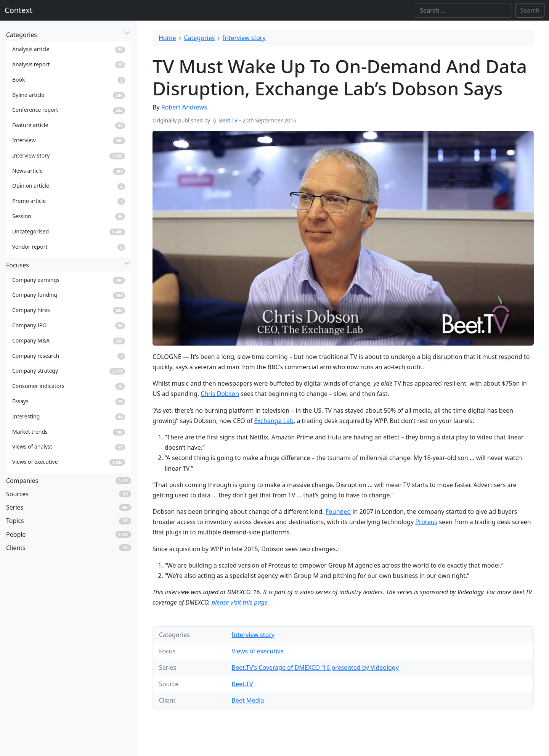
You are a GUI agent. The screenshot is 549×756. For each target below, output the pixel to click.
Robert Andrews (184, 107)
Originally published (178, 120)
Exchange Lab (274, 421)
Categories (200, 38)
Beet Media (248, 700)
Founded (338, 512)
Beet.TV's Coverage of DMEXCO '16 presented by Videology (315, 668)
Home (167, 38)
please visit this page (240, 602)
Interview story (244, 38)
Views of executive (258, 651)
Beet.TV (228, 120)
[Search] (463, 10)
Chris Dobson (220, 394)
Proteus (426, 522)
